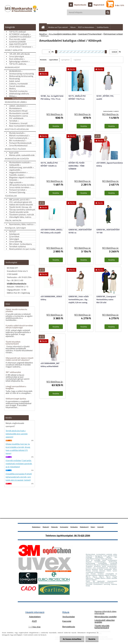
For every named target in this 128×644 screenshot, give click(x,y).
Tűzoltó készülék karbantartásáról (102, 627)
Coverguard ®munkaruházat (90, 34)
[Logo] (21, 11)
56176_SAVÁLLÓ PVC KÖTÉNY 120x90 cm (49, 164)
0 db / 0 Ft (120, 5)
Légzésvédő (100, 527)
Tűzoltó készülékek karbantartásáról (13, 343)
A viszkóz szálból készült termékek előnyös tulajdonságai (19, 327)
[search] (106, 12)
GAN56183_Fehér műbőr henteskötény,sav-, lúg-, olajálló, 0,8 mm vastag (79, 299)
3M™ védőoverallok (13, 372)
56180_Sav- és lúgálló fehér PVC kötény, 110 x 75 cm (52, 97)
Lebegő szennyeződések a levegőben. (16, 387)
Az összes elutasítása (72, 639)
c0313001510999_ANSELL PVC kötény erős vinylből (52, 231)
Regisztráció (99, 5)
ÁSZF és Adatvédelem (86, 27)
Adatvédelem (35, 617)
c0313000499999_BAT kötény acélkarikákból (50, 365)
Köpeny (93, 527)
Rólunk (73, 27)
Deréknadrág (74, 527)
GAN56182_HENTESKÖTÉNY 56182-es (80, 231)
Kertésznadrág (64, 527)
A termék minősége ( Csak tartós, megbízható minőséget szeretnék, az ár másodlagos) (19, 464)
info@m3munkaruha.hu (17, 284)
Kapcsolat (67, 621)
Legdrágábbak (65, 60)
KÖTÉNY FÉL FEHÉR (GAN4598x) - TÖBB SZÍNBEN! (76, 166)
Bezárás (92, 639)
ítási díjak (34, 627)
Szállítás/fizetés (103, 27)
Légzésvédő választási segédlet (105, 621)
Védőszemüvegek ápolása (16, 399)
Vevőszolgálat (69, 617)
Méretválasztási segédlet (105, 617)
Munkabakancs (36, 527)
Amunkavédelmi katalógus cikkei (62, 34)
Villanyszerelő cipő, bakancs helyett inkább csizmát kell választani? (19, 359)
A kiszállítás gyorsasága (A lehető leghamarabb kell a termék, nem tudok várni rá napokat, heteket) (19, 477)
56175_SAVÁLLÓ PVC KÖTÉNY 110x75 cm (77, 97)
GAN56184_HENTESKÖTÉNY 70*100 (108, 231)
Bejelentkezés (80, 5)
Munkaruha (54, 527)
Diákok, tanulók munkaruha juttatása (16, 310)
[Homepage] (44, 27)
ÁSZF (34, 621)
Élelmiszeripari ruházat (113, 34)
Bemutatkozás (69, 627)
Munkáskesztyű (84, 527)
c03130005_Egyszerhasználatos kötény (110, 164)
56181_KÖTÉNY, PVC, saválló (105, 97)
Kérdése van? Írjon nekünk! (58, 27)
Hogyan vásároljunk (50, 34)
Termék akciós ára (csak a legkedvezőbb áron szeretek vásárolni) (17, 434)
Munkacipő (46, 527)
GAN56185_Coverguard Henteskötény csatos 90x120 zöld (106, 299)
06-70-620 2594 (82, 536)
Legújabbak (77, 60)
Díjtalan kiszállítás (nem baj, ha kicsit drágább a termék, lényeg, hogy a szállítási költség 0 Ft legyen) (18, 449)
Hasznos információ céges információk (105, 612)
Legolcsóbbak (53, 60)
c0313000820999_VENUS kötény (51, 298)
